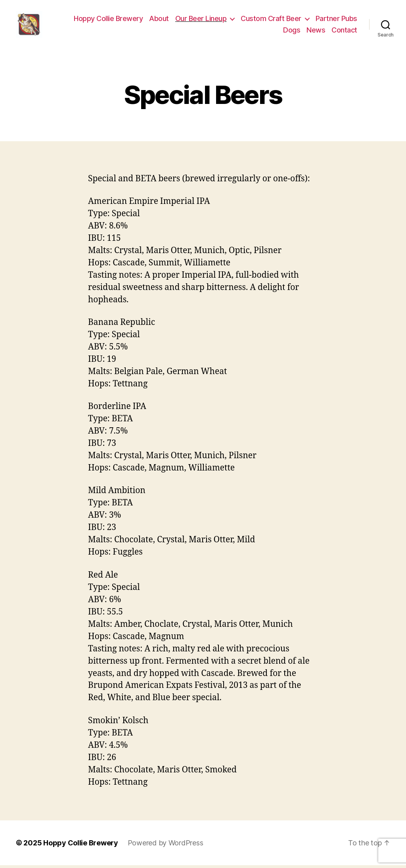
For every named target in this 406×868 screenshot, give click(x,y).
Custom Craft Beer (271, 20)
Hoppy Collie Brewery (108, 20)
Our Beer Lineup (201, 20)
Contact (344, 32)
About (159, 20)
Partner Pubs (336, 20)
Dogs (292, 32)
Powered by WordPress (166, 846)
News (316, 32)
